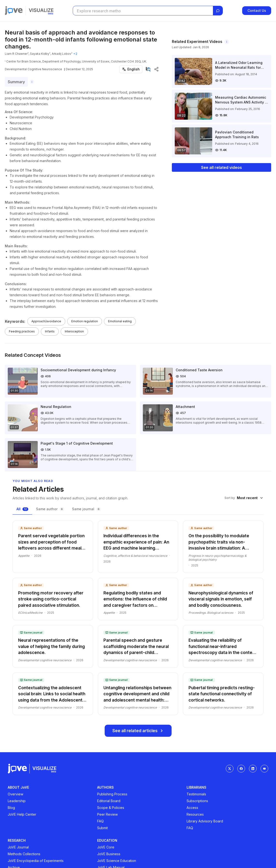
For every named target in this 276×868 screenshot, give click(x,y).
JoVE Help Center (22, 814)
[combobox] (250, 498)
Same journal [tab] (87, 509)
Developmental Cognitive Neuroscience (33, 69)
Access (192, 808)
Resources (195, 814)
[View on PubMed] (148, 69)
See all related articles (138, 731)
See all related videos (222, 167)
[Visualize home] (41, 11)
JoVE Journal (18, 847)
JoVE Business (109, 854)
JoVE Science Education (117, 861)
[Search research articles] (142, 11)
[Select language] (131, 69)
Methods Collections (24, 854)
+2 (75, 54)
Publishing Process (112, 794)
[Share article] (156, 69)
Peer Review (107, 814)
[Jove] (14, 11)
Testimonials (196, 794)
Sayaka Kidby (40, 54)
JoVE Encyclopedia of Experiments (36, 861)
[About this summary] (32, 82)
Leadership (17, 801)
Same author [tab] (50, 509)
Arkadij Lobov (62, 54)
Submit (102, 828)
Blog (11, 808)
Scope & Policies (111, 808)
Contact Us (257, 10)
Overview (15, 794)
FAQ (100, 821)
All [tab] (22, 509)
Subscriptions (197, 801)
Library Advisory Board (205, 821)
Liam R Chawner (16, 54)
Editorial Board (109, 801)
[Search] (218, 11)
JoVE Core (106, 847)
